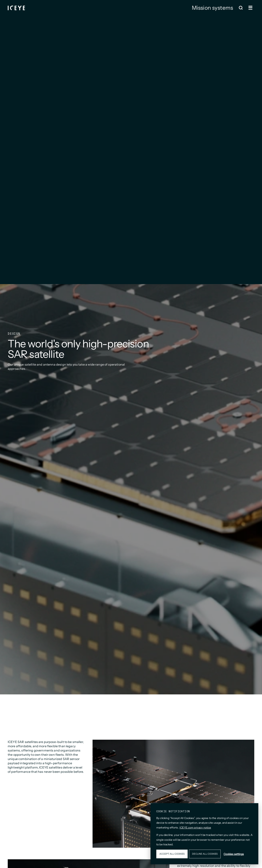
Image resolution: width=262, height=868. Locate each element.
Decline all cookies (205, 854)
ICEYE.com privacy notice (195, 828)
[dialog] (204, 834)
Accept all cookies (172, 854)
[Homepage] (16, 8)
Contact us (223, 16)
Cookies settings (234, 854)
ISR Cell (184, 16)
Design (202, 16)
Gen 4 (168, 16)
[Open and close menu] (250, 8)
